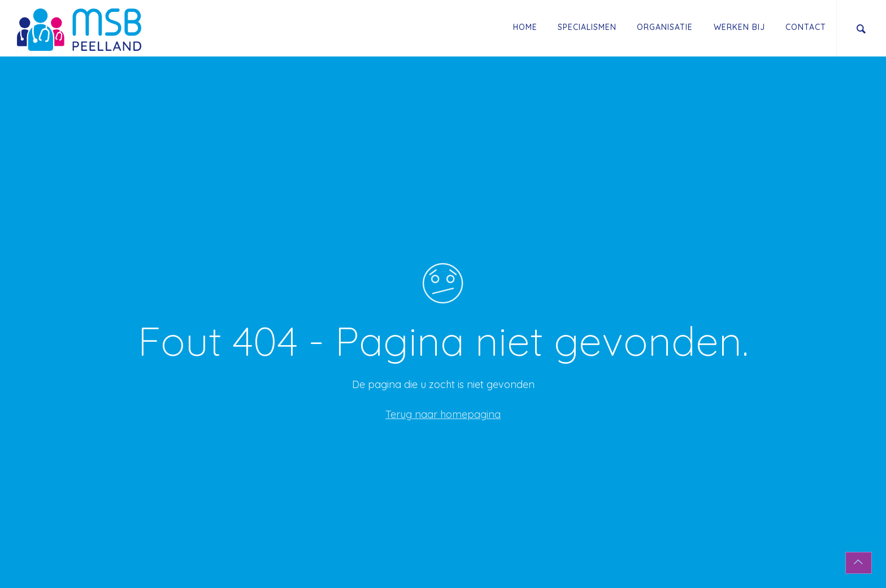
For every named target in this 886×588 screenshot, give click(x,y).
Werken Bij (739, 27)
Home (525, 27)
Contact (806, 27)
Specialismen (587, 27)
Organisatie (665, 27)
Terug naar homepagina (443, 414)
